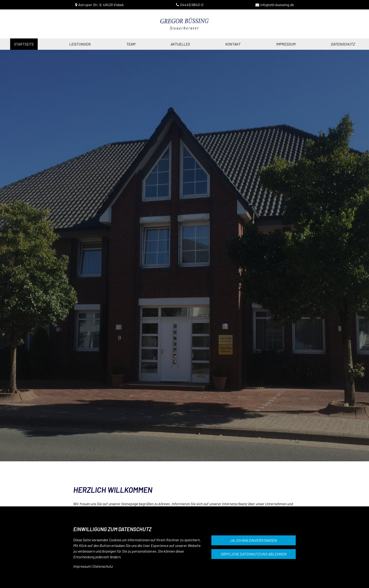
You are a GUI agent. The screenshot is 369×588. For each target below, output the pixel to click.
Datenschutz (103, 566)
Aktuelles (180, 44)
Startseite (24, 44)
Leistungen (80, 44)
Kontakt (233, 44)
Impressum (82, 566)
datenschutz (343, 44)
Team (131, 44)
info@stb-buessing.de (277, 5)
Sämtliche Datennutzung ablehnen (254, 554)
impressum (286, 44)
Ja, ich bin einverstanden (254, 540)
